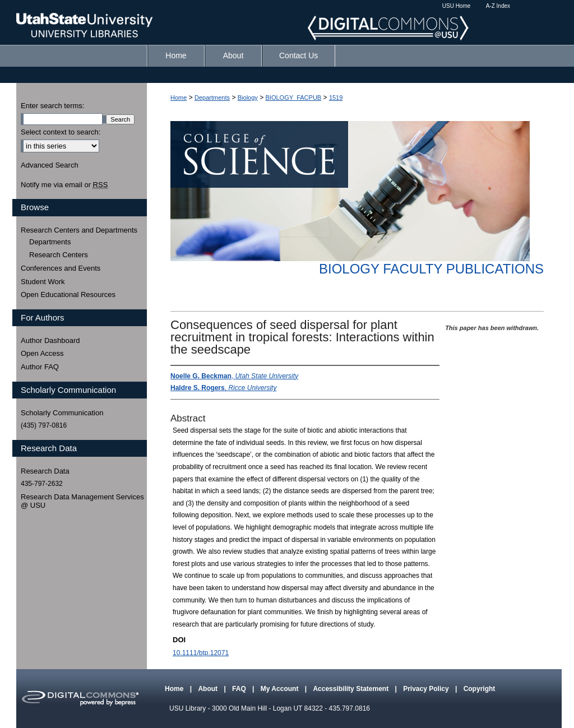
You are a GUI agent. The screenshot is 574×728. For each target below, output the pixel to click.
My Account (281, 689)
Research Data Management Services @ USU (82, 501)
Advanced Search (50, 165)
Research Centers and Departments (79, 230)
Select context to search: (61, 132)
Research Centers (59, 255)
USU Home (457, 6)
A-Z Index (498, 6)
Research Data (45, 471)
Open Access (42, 353)
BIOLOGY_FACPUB (294, 98)
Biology (248, 98)
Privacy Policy (427, 689)
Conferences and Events (61, 268)
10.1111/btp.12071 (201, 653)
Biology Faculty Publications (431, 269)
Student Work (43, 282)
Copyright (480, 689)
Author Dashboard (50, 340)
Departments (212, 98)
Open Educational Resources (68, 295)
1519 (336, 98)
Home (179, 98)
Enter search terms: (52, 106)
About (209, 689)
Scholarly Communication (62, 413)
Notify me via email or (64, 185)
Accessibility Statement (351, 689)
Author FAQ (40, 367)
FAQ (240, 689)
